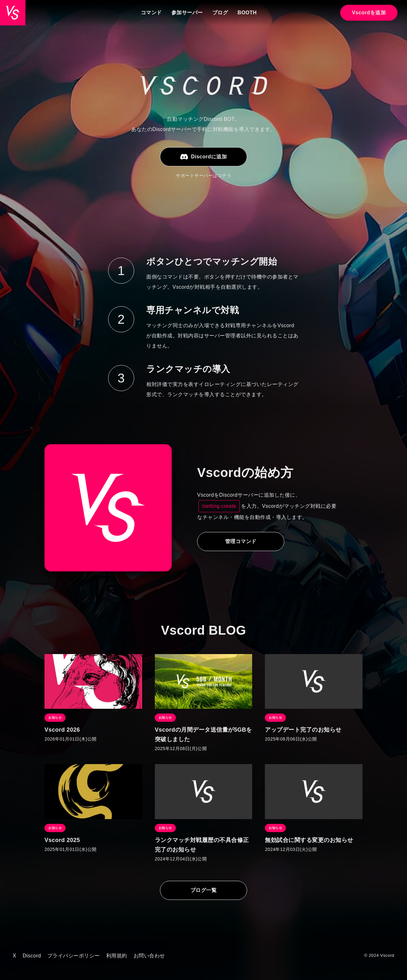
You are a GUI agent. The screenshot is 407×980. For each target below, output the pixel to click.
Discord (32, 956)
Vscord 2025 (62, 840)
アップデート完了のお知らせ (303, 730)
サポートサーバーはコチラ (203, 176)
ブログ (220, 13)
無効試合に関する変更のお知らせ (309, 840)
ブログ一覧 (204, 890)
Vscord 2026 (62, 730)
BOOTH (247, 13)
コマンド (151, 13)
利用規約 (117, 956)
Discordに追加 (204, 157)
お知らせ (55, 718)
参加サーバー (187, 13)
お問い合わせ (149, 956)
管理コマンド (242, 541)
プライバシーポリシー (74, 956)
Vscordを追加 (369, 13)
